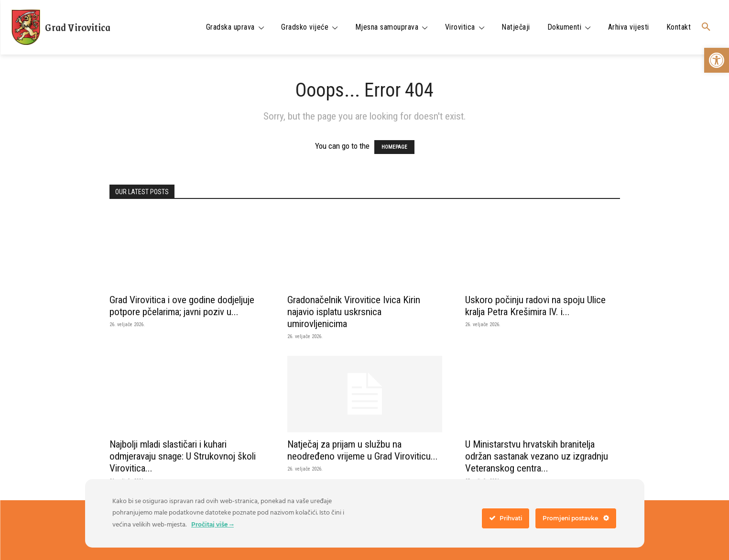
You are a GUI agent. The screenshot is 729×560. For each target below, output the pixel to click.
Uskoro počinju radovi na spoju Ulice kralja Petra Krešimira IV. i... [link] (535, 306)
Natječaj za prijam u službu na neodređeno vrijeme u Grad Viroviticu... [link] (363, 450)
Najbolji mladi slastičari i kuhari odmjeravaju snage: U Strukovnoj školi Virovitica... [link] (183, 456)
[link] (717, 60)
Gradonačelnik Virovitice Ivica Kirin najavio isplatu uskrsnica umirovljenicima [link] (354, 312)
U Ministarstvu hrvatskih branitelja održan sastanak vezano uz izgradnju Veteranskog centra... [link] (537, 456)
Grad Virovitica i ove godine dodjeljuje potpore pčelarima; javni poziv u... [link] (182, 306)
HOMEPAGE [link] (394, 147)
